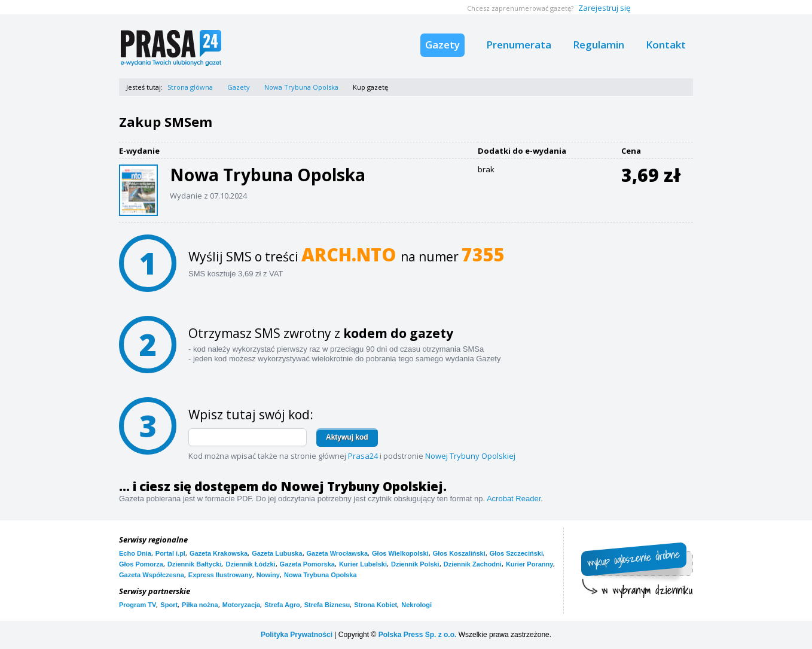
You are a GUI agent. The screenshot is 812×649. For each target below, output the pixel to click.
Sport (169, 605)
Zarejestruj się (604, 8)
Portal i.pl (170, 553)
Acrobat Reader (514, 499)
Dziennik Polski (415, 564)
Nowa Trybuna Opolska (301, 87)
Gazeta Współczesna (152, 575)
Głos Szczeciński (516, 553)
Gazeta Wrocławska (338, 553)
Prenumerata (519, 45)
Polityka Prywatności (297, 635)
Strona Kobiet (376, 605)
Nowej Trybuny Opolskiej (470, 456)
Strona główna (190, 87)
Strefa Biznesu (327, 605)
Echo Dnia (135, 553)
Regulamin (599, 45)
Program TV (138, 605)
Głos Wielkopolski (400, 553)
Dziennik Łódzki (250, 564)
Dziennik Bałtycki (194, 564)
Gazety (442, 45)
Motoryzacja (242, 605)
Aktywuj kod (347, 437)
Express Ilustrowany (220, 575)
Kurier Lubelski (363, 564)
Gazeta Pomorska (307, 564)
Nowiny (268, 575)
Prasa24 (363, 456)
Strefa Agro (282, 605)
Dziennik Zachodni (473, 564)
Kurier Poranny (529, 564)
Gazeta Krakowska (219, 553)
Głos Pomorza (141, 564)
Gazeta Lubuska (277, 553)
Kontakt (666, 45)
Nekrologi (416, 605)
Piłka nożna (200, 605)
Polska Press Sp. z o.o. (418, 635)
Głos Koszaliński (459, 553)
